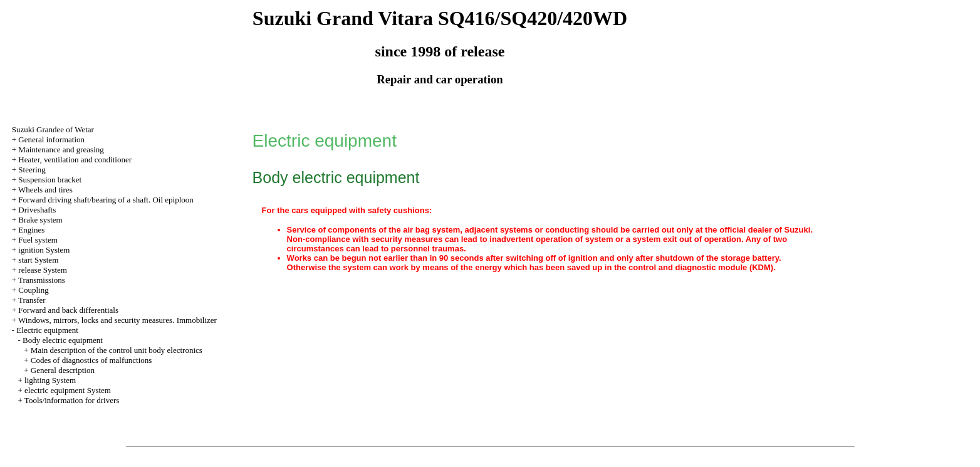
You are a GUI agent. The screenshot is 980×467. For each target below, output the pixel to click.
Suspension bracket (50, 180)
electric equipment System (68, 390)
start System (38, 260)
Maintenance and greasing (61, 150)
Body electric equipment (63, 340)
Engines (31, 230)
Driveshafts (37, 210)
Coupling (33, 290)
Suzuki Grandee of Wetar (53, 129)
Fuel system (38, 240)
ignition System (44, 250)
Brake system (40, 220)
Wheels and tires (45, 190)
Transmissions (42, 280)
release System (43, 270)
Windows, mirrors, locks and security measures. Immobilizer (117, 320)
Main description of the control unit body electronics (117, 350)
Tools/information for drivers (72, 400)
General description (63, 370)
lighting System (50, 380)
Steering (32, 170)
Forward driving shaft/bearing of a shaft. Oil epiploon (106, 200)
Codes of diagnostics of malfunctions (91, 360)
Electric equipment (47, 330)
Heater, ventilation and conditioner (75, 160)
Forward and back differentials (68, 310)
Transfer (32, 300)
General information (51, 139)
